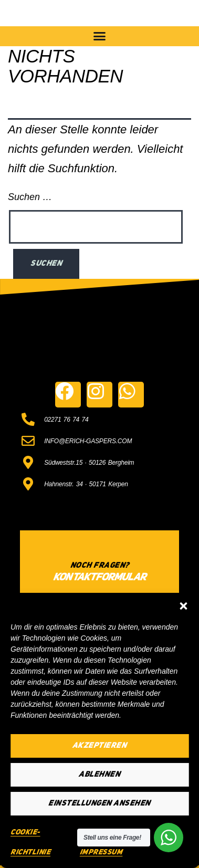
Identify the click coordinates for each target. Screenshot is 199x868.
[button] (183, 606)
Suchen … (30, 197)
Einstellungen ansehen (99, 804)
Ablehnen (99, 775)
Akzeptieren (100, 746)
